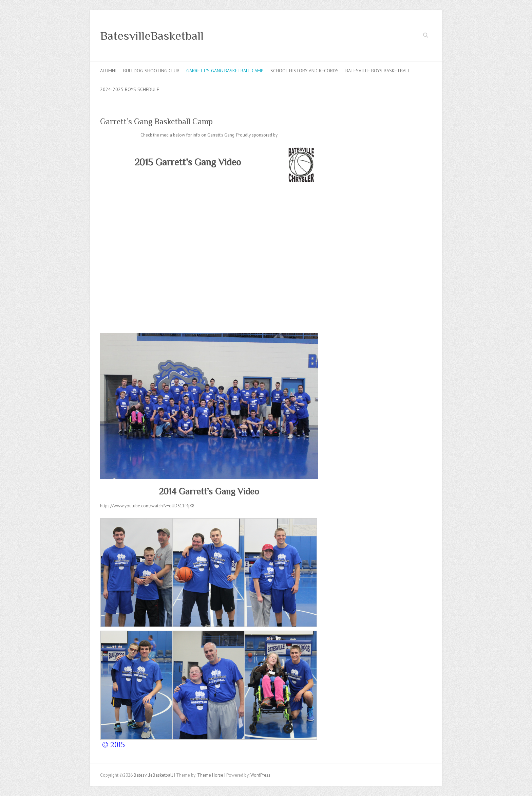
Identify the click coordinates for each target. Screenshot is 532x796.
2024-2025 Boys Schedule (130, 89)
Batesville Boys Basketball (378, 71)
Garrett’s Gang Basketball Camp (225, 71)
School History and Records (305, 71)
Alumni (108, 71)
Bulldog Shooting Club (151, 71)
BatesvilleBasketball (152, 36)
